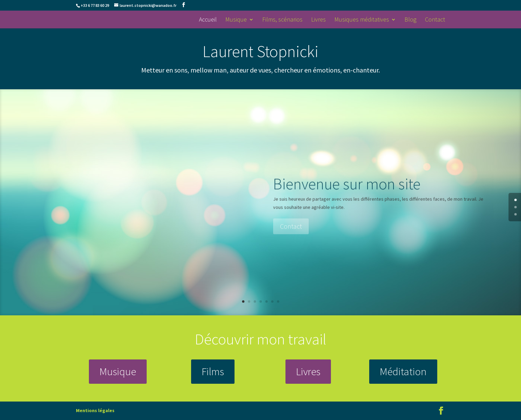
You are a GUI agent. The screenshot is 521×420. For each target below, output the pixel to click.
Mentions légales (95, 410)
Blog (410, 20)
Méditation (403, 371)
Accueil (208, 20)
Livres (318, 20)
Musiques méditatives (362, 20)
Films (213, 371)
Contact (435, 20)
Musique (236, 20)
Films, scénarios (282, 20)
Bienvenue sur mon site (347, 193)
